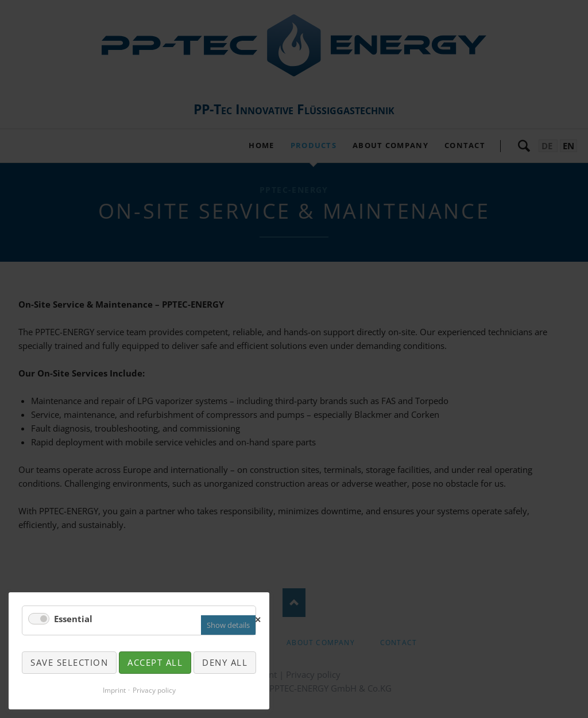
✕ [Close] (258, 618)
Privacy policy (154, 690)
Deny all (225, 662)
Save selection (69, 662)
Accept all (155, 662)
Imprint (114, 690)
